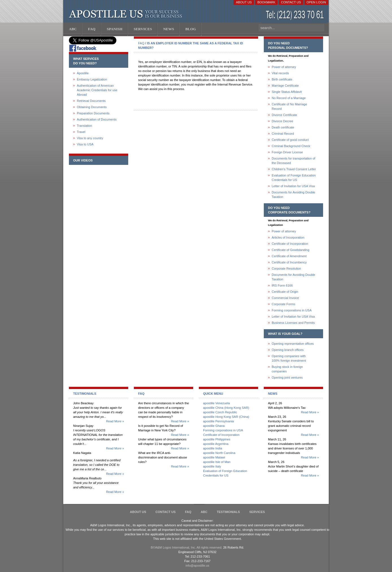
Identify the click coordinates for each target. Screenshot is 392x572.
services (257, 512)
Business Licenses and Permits (293, 323)
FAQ (141, 43)
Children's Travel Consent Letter (294, 169)
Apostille (83, 73)
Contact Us (291, 2)
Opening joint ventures (287, 377)
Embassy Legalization (92, 79)
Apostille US (127, 14)
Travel (81, 132)
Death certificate (283, 127)
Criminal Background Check (291, 146)
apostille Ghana (214, 426)
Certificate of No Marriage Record (289, 106)
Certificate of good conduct (290, 140)
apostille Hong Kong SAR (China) (226, 417)
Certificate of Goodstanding (290, 250)
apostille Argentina (216, 444)
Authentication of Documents (97, 119)
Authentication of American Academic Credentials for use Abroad (97, 90)
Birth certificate (282, 79)
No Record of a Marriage (289, 98)
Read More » (115, 421)
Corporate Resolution (286, 268)
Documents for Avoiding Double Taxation (293, 195)
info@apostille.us (197, 566)
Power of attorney (284, 67)
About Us (244, 2)
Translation (84, 126)
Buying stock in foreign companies (287, 369)
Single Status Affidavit (287, 92)
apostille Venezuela (216, 403)
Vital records (280, 73)
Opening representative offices (293, 344)
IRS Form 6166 (282, 285)
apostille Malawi (214, 457)
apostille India (213, 448)
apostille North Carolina (219, 453)
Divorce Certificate (284, 115)
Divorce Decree (282, 121)
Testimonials (228, 512)
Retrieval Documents (91, 101)
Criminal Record (283, 134)
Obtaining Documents (92, 107)
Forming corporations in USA (292, 310)
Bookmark (266, 2)
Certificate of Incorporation (290, 244)
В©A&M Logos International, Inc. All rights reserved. (187, 547)
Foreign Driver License (287, 152)
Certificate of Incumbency (289, 262)
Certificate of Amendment (289, 256)
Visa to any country (90, 138)
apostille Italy (212, 466)
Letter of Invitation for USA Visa (293, 186)
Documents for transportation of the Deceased (293, 161)
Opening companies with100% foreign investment (289, 358)
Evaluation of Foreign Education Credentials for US (294, 178)
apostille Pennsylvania (218, 421)
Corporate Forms (283, 304)
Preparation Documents (93, 113)
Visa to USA (85, 144)
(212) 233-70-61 (295, 15)
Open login (316, 2)
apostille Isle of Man (217, 462)
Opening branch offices (288, 350)
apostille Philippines (217, 439)
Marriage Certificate (285, 86)
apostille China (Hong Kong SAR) (226, 408)
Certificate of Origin (285, 292)
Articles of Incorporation (288, 237)
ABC (204, 512)
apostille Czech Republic (220, 412)
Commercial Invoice (285, 298)
